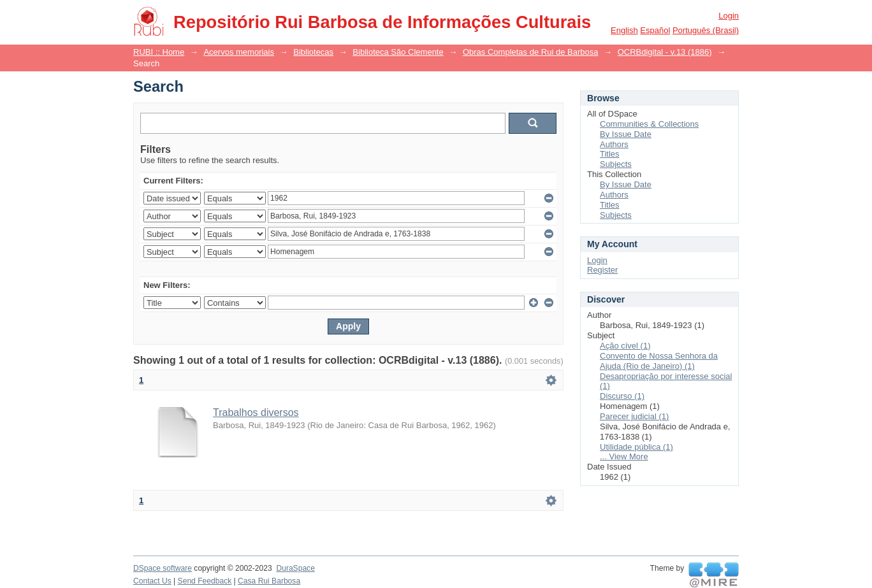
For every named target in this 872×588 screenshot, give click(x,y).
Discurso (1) (622, 396)
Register (602, 270)
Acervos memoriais (239, 52)
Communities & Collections (649, 124)
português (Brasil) (706, 30)
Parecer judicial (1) (634, 416)
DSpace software (163, 568)
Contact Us (152, 581)
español (655, 30)
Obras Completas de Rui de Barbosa (530, 52)
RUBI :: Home (159, 52)
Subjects (616, 164)
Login (729, 16)
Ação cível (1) (625, 346)
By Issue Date (626, 134)
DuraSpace (295, 568)
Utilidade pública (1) (636, 447)
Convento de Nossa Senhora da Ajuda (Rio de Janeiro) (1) (659, 361)
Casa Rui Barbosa (269, 581)
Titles (610, 154)
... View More (624, 456)
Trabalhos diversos (256, 412)
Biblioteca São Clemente (398, 52)
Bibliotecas (313, 52)
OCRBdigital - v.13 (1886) (665, 52)
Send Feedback (205, 581)
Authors (614, 144)
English (624, 30)
